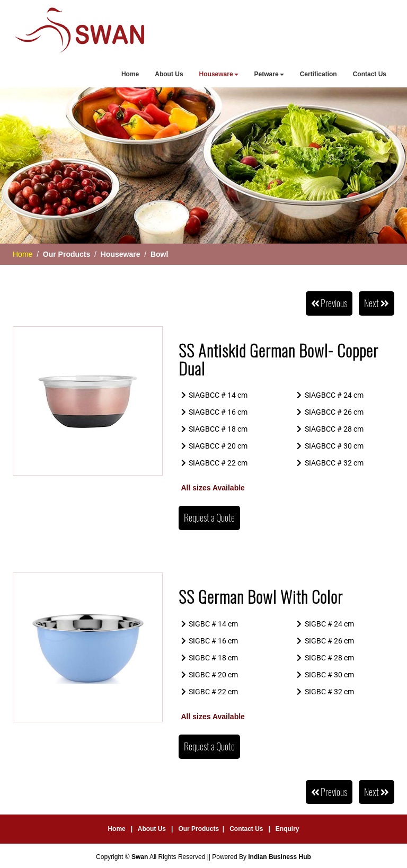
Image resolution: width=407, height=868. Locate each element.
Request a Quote (209, 518)
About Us (169, 74)
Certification (318, 74)
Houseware (219, 74)
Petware (269, 74)
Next (377, 303)
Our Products (198, 829)
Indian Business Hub (280, 857)
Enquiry (287, 829)
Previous (329, 303)
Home (130, 74)
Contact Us (370, 74)
